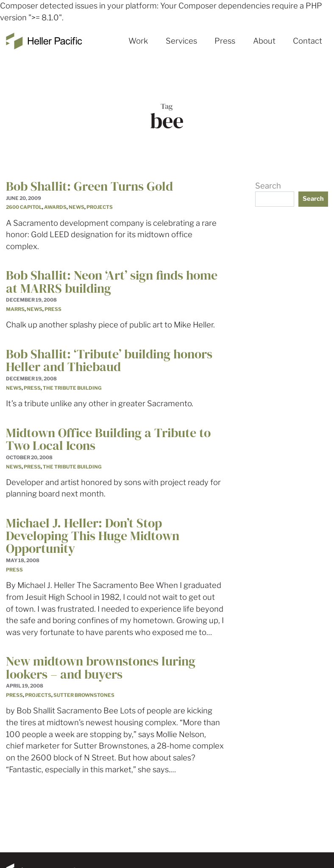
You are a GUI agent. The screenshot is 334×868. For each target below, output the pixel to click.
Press (225, 41)
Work (138, 41)
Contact (308, 41)
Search (268, 186)
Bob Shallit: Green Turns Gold (89, 186)
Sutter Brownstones (84, 695)
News (77, 207)
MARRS (15, 309)
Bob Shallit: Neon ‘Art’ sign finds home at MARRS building (112, 281)
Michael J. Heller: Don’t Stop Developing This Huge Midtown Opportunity (93, 536)
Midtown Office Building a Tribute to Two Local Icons (108, 439)
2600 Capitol (24, 207)
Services (181, 41)
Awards (55, 207)
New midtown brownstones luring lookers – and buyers (101, 667)
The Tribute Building (72, 388)
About (264, 41)
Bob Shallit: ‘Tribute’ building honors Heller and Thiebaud (109, 360)
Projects (100, 207)
